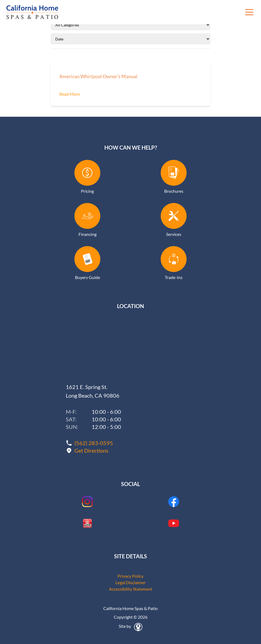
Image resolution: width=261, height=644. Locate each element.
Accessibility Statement (131, 589)
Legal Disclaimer (130, 582)
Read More (70, 94)
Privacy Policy (130, 576)
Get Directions (91, 450)
